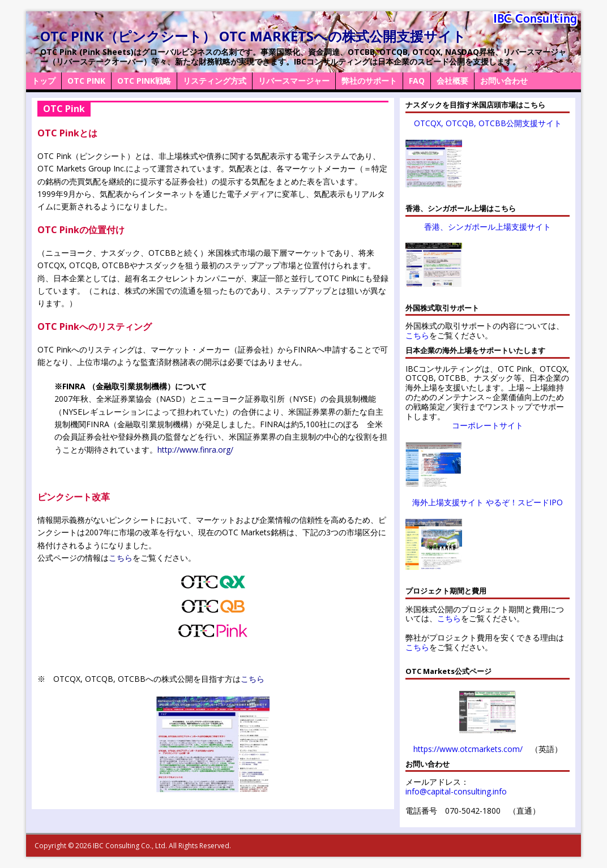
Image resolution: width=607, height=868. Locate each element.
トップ (44, 81)
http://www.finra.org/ (195, 450)
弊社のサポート (369, 81)
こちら (121, 558)
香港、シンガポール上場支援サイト (488, 227)
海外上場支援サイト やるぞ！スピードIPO (488, 502)
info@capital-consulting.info (456, 791)
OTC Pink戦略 (144, 81)
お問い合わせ (504, 81)
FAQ (417, 81)
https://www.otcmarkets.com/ (468, 749)
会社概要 (452, 81)
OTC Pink (86, 81)
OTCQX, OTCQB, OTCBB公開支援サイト (488, 123)
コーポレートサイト (488, 425)
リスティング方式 (215, 81)
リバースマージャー (294, 81)
